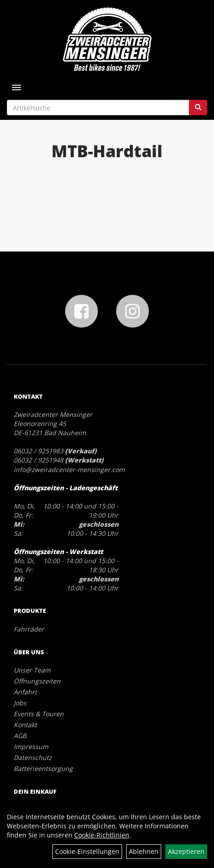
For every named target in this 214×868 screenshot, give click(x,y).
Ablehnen (144, 851)
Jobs (20, 703)
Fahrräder (29, 629)
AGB (20, 736)
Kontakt (25, 725)
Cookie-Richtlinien (102, 835)
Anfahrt (25, 692)
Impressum (31, 747)
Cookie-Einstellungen (87, 851)
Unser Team (32, 670)
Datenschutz (33, 758)
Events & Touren (39, 714)
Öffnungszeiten (37, 681)
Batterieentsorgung (43, 768)
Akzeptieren (186, 851)
